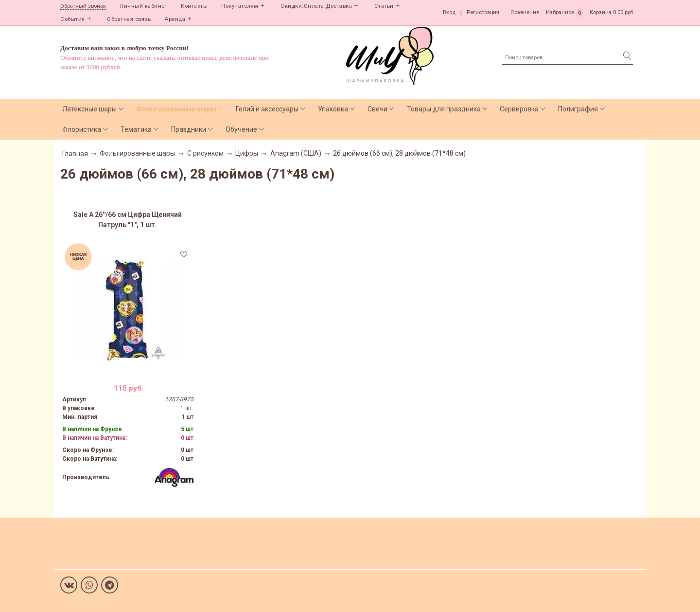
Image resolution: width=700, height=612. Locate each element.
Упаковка (333, 109)
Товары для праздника (444, 109)
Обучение (241, 129)
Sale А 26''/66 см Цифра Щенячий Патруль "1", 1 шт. (128, 220)
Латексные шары (89, 109)
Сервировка (519, 109)
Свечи (377, 109)
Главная (75, 154)
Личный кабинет (143, 6)
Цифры (247, 153)
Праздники (189, 129)
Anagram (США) (296, 153)
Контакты (194, 6)
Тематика (136, 129)
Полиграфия (578, 109)
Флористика (82, 129)
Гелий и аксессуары (267, 109)
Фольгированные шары (176, 109)
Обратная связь (129, 19)
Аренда (175, 19)
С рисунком (205, 153)
